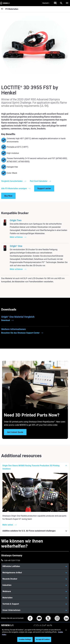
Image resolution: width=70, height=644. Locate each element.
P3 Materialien (12, 9)
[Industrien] (35, 585)
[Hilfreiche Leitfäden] (35, 566)
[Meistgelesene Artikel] (35, 573)
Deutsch (46, 3)
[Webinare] (35, 591)
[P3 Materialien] (3, 9)
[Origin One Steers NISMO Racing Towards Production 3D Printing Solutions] (35, 467)
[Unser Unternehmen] (35, 610)
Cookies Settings (25, 639)
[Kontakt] (55, 3)
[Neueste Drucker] (35, 579)
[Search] (61, 3)
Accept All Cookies (43, 639)
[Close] (66, 630)
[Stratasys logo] (5, 3)
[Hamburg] (67, 3)
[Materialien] (35, 598)
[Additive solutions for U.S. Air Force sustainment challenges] (35, 531)
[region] (35, 635)
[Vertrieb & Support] (35, 604)
